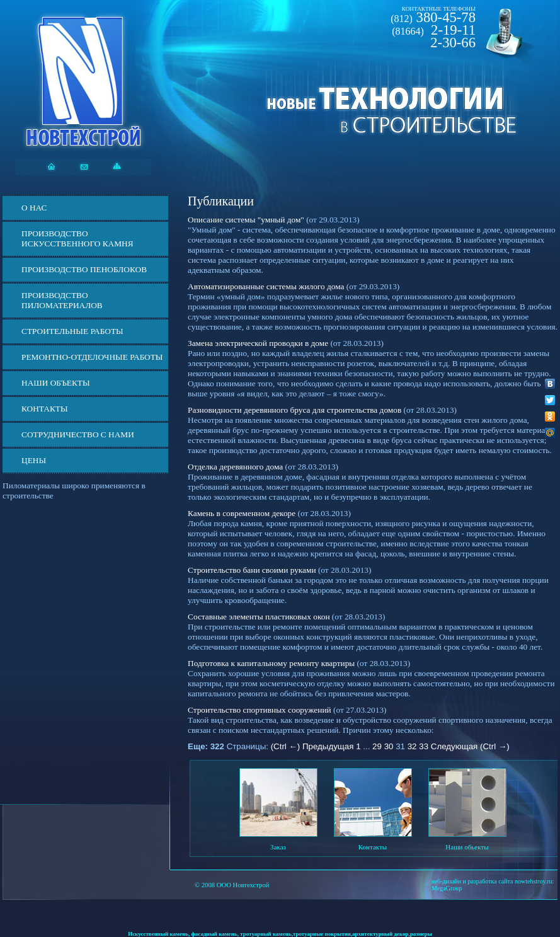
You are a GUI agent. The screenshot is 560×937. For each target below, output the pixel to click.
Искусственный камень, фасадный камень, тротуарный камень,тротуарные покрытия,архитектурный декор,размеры (280, 934)
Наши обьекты (467, 847)
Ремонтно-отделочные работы (92, 357)
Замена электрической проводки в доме (258, 343)
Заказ (278, 847)
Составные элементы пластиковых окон (259, 617)
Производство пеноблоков (84, 269)
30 (389, 746)
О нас (34, 208)
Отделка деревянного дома (235, 467)
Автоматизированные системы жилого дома (266, 286)
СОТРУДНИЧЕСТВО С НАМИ (78, 434)
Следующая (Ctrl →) (470, 746)
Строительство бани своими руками (252, 570)
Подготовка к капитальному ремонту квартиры (271, 663)
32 (412, 746)
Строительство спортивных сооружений (260, 710)
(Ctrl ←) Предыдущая (312, 746)
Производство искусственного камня (77, 239)
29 (377, 746)
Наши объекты (56, 383)
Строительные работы (72, 331)
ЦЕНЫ (34, 460)
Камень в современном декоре (242, 513)
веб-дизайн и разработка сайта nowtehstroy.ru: (493, 881)
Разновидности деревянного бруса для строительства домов (294, 410)
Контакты (45, 409)
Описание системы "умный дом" (246, 220)
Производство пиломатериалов (62, 300)
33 (424, 746)
